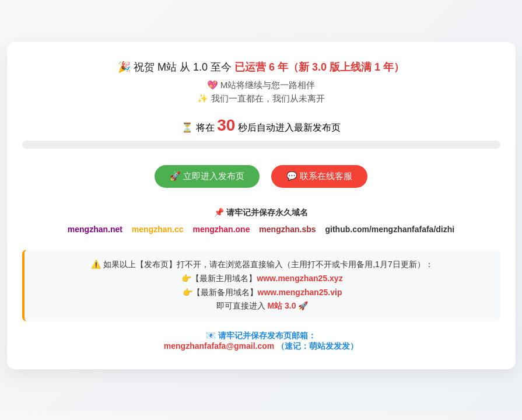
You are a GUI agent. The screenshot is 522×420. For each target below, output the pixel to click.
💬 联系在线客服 (319, 176)
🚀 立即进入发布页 (207, 176)
